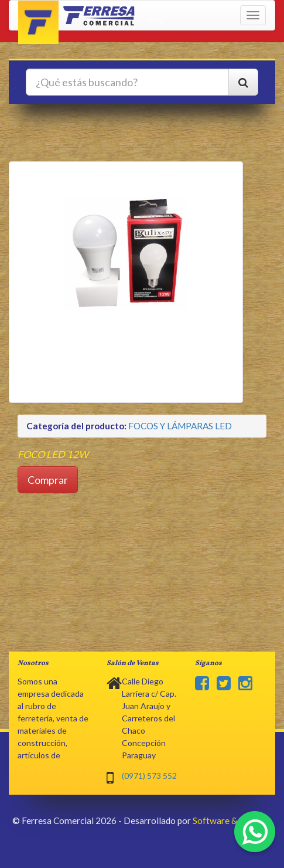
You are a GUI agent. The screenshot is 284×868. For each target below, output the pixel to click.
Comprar (48, 480)
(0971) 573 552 (149, 776)
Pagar (184, 13)
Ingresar (221, 13)
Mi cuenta (144, 13)
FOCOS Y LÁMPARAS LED (180, 426)
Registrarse (146, 21)
